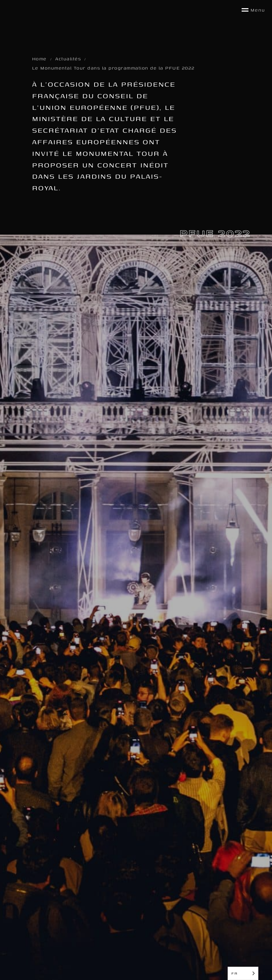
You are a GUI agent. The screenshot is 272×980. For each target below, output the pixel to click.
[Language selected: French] (243, 973)
